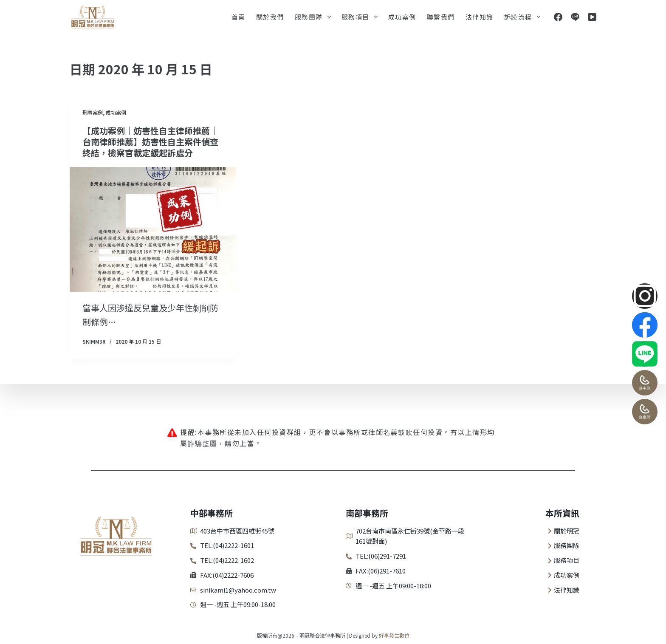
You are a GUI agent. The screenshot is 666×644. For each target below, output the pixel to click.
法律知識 (480, 17)
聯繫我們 (441, 17)
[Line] (575, 17)
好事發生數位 (394, 635)
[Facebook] (558, 17)
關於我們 (270, 17)
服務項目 (361, 17)
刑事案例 (93, 112)
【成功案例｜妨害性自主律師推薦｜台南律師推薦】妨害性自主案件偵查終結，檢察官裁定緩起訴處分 (150, 142)
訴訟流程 (524, 17)
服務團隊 (315, 17)
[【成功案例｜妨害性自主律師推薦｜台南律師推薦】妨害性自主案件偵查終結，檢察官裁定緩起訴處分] (153, 230)
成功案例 (402, 17)
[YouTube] (592, 17)
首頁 (238, 17)
